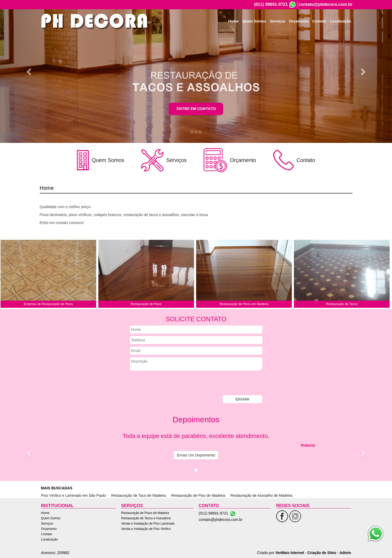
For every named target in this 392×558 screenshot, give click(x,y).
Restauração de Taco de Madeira (138, 495)
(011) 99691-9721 (271, 4)
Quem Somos (254, 21)
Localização (340, 21)
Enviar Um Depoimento (196, 455)
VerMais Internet (290, 553)
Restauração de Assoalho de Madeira (261, 495)
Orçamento (299, 21)
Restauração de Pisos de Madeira (145, 513)
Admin (345, 553)
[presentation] (170, 384)
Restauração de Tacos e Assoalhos (146, 518)
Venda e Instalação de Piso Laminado (148, 524)
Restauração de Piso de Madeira (198, 495)
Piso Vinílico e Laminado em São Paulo (74, 495)
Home (233, 21)
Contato (319, 21)
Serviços (278, 21)
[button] (29, 71)
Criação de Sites (322, 553)
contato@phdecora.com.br (325, 4)
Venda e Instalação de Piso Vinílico (146, 529)
